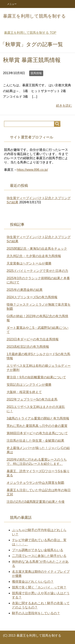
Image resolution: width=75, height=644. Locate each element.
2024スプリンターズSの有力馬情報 (32, 297)
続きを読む (64, 106)
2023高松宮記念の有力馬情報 (28, 347)
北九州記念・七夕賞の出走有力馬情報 (34, 256)
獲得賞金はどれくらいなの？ (33, 582)
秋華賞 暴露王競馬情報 (32, 60)
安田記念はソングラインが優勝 (29, 385)
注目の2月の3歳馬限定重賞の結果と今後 (36, 502)
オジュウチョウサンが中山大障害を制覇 (35, 483)
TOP (30, 33)
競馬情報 (36, 73)
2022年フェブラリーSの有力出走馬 (32, 399)
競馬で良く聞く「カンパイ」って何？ (39, 587)
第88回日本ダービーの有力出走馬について (37, 433)
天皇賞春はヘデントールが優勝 (29, 263)
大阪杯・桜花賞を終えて (24, 392)
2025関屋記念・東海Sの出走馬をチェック (37, 249)
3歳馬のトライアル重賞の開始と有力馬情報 (38, 418)
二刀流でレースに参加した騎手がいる (39, 556)
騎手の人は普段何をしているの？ (36, 613)
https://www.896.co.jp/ (32, 170)
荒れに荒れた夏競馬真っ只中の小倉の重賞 (37, 426)
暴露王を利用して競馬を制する (34, 16)
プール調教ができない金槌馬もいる (38, 550)
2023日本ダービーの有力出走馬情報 (33, 339)
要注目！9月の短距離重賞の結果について (36, 377)
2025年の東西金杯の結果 (25, 290)
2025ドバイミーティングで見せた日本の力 (37, 271)
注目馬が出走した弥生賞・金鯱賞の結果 (35, 441)
